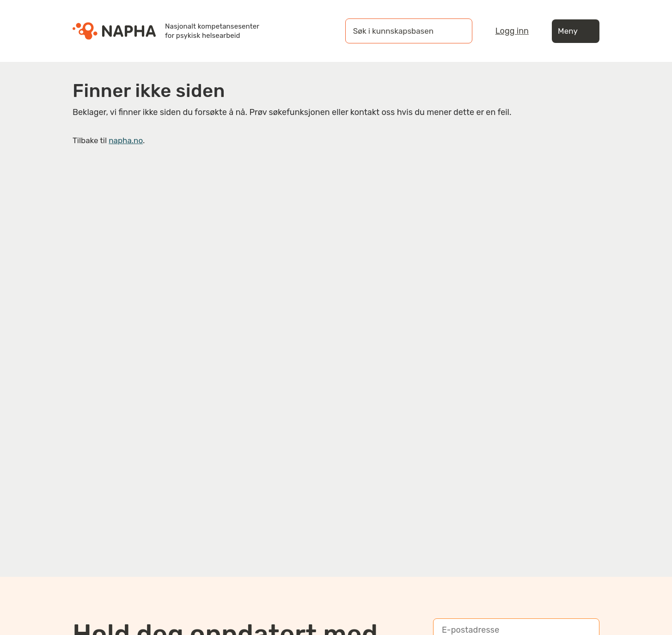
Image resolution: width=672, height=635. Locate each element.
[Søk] (456, 31)
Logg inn (512, 31)
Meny (576, 31)
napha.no (126, 140)
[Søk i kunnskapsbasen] (399, 31)
